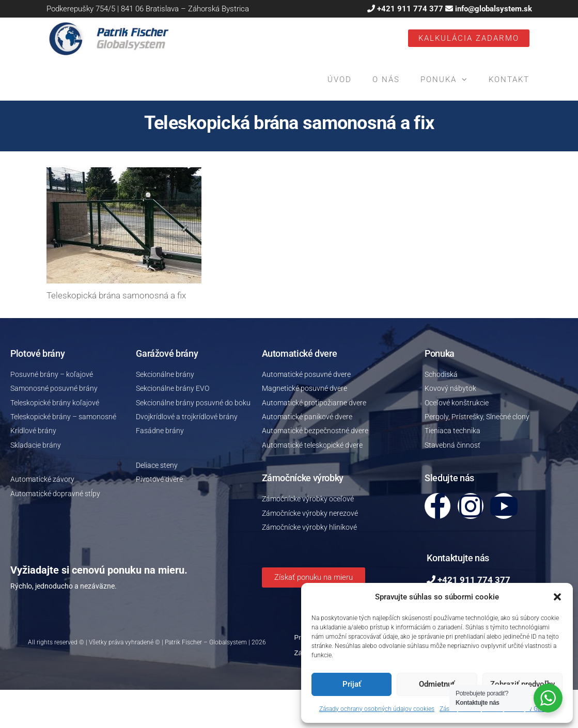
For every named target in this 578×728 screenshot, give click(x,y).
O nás (386, 80)
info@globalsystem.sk (494, 9)
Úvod (340, 80)
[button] (557, 597)
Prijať (352, 684)
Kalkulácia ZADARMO (469, 38)
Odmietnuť (437, 684)
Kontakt (509, 80)
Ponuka (439, 80)
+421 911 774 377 (410, 9)
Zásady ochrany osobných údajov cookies (377, 709)
